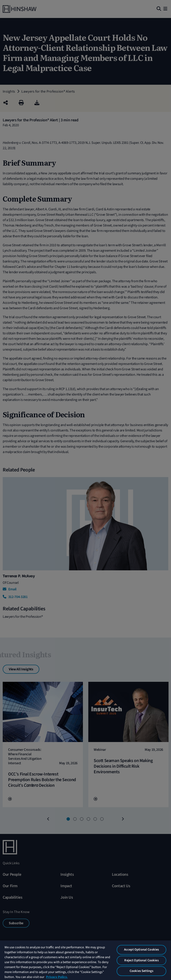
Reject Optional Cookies (141, 960)
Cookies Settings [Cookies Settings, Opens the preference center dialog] (141, 971)
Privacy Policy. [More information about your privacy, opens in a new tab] (57, 977)
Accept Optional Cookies (141, 950)
